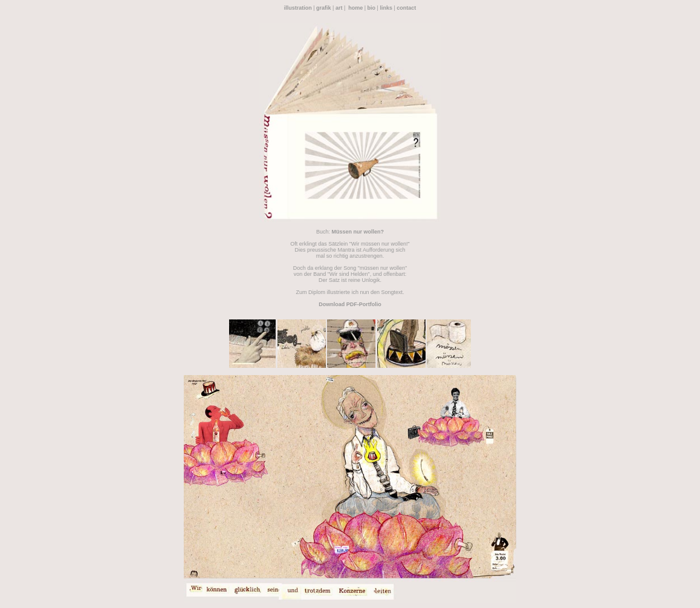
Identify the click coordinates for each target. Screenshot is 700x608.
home (355, 8)
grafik (324, 8)
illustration (298, 8)
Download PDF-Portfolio (350, 304)
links (386, 8)
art (339, 8)
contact (406, 8)
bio (372, 8)
